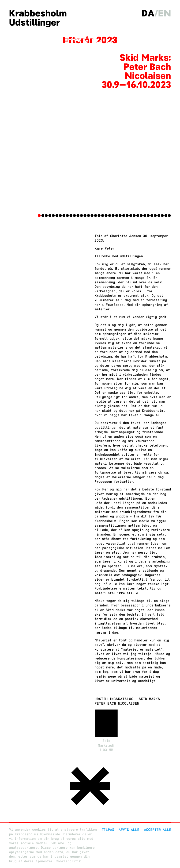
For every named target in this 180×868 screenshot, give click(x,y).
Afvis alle (129, 830)
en (164, 13)
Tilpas (108, 830)
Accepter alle (157, 830)
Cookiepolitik (68, 861)
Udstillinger (34, 22)
